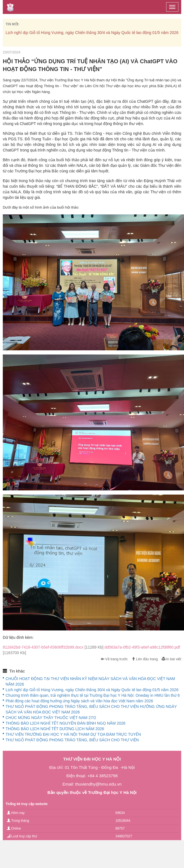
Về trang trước (114, 659)
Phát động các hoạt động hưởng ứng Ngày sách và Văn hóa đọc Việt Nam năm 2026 (79, 701)
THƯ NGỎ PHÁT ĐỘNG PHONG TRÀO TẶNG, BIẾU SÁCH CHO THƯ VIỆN (72, 740)
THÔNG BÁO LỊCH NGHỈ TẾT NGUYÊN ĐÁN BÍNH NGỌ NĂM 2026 (66, 723)
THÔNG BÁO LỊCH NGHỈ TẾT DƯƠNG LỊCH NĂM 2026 (55, 729)
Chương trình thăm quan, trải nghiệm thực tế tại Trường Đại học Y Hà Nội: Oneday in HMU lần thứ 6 (93, 695)
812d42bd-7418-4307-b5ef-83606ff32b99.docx (54, 647)
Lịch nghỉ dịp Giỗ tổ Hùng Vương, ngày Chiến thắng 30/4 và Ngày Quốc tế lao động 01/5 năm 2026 (92, 33)
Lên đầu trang (145, 659)
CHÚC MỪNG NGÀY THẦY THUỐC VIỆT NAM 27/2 (51, 718)
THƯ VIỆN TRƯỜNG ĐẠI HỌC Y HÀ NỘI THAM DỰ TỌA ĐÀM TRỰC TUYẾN (73, 734)
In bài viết (171, 659)
